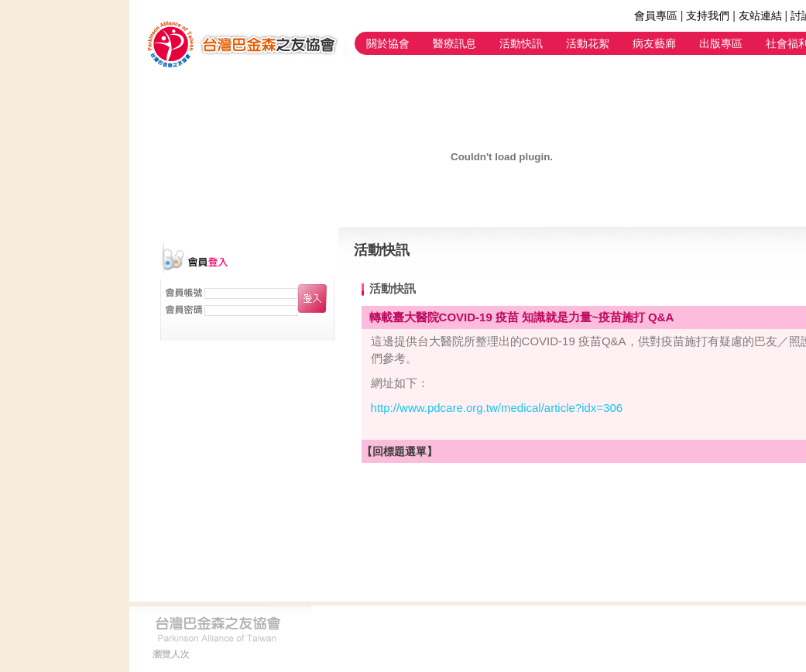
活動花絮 (588, 43)
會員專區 (656, 15)
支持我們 (708, 15)
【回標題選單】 (400, 451)
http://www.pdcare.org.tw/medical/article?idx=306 (497, 408)
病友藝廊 (654, 43)
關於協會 (388, 43)
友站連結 (760, 15)
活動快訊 (521, 43)
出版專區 (721, 43)
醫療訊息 (454, 43)
